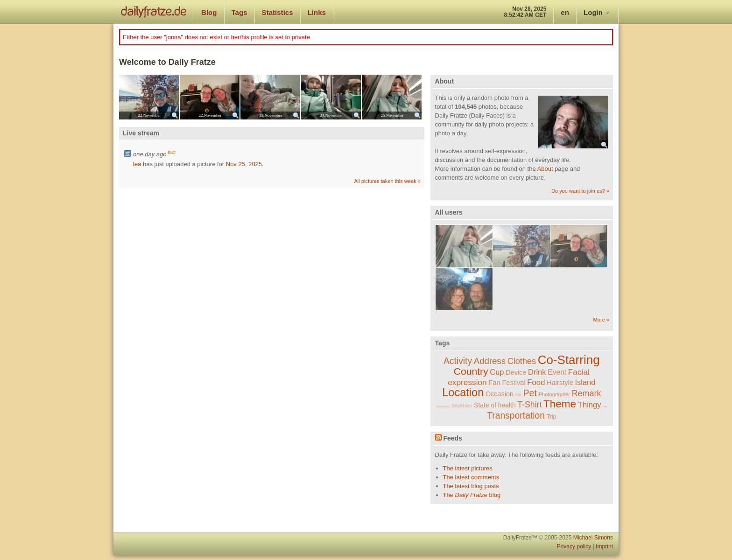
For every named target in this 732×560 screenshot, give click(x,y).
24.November (331, 115)
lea (137, 164)
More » (601, 320)
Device (516, 372)
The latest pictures (468, 468)
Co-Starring (569, 360)
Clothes (522, 361)
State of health (495, 405)
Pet (530, 393)
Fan (494, 383)
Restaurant (443, 406)
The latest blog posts (471, 486)
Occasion (500, 394)
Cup (497, 372)
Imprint (604, 546)
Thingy (590, 405)
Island (585, 382)
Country (471, 371)
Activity (458, 361)
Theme (560, 404)
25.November (392, 115)
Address (490, 361)
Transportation (516, 416)
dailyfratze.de (154, 12)
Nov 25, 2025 (244, 164)
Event (557, 372)
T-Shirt (529, 405)
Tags (239, 12)
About (545, 169)
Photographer (554, 394)
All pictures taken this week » (387, 181)
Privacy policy (574, 546)
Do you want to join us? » (580, 191)
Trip (552, 417)
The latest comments (471, 477)
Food (536, 382)
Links (317, 12)
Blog (209, 12)
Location (463, 392)
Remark (587, 393)
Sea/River (462, 406)
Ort (518, 395)
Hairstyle (560, 383)
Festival (514, 383)
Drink (537, 372)
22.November (149, 115)
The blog (472, 495)
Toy (605, 406)
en (565, 12)
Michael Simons (593, 538)
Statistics (278, 12)
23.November (271, 115)
